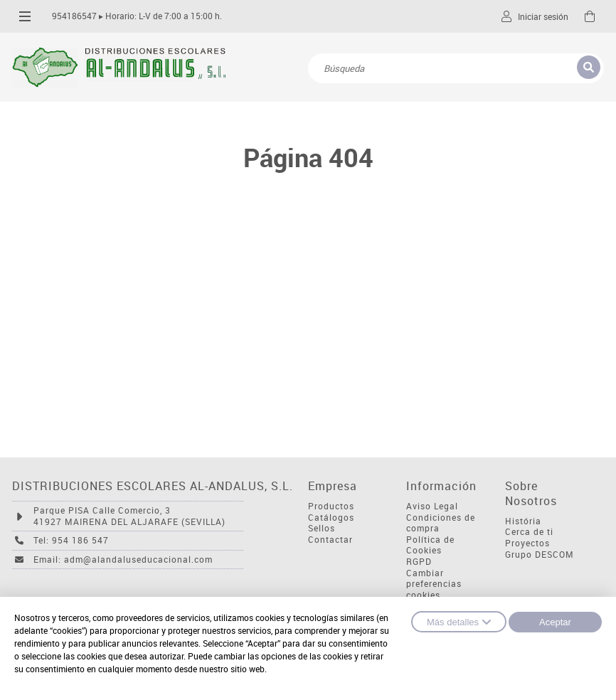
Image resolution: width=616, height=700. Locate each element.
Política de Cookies (430, 545)
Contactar (330, 540)
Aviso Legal (432, 506)
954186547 (74, 16)
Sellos (322, 528)
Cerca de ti (529, 532)
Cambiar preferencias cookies (434, 584)
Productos (331, 506)
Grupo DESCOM (540, 555)
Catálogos (331, 518)
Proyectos (527, 543)
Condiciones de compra (441, 523)
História (523, 521)
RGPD (419, 562)
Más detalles (459, 622)
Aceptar (555, 622)
